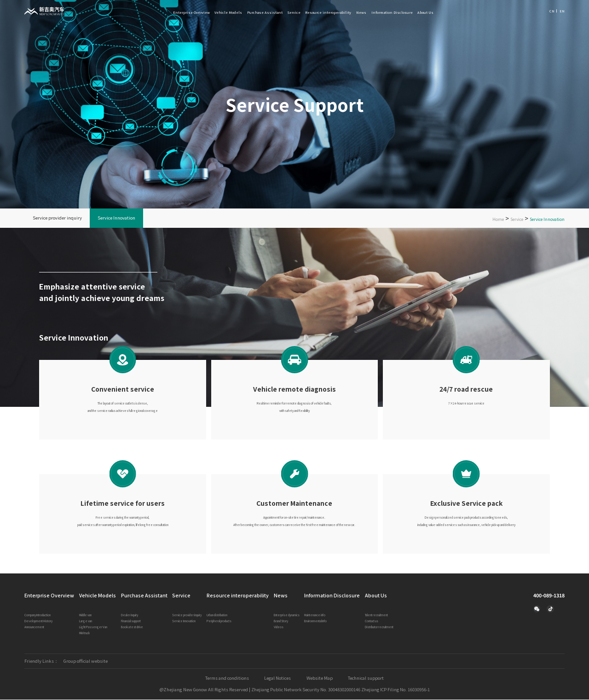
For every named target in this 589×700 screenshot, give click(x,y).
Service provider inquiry (57, 218)
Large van (86, 622)
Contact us (372, 622)
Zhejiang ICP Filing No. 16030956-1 (396, 690)
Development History (38, 622)
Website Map (320, 679)
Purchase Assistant (265, 12)
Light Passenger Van (93, 628)
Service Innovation (117, 218)
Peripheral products (219, 622)
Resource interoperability (328, 12)
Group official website (86, 662)
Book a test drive (132, 628)
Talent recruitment (376, 616)
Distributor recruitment (379, 628)
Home (498, 220)
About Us (425, 12)
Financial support (131, 622)
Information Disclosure (392, 12)
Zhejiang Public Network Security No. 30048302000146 (305, 690)
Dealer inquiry (130, 616)
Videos (279, 628)
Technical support (367, 679)
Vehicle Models (228, 12)
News (361, 12)
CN (552, 11)
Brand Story (281, 622)
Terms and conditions (227, 679)
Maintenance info (315, 616)
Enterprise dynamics (287, 616)
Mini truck (84, 633)
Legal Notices (278, 679)
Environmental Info (315, 622)
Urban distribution (217, 616)
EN (562, 11)
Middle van (85, 616)
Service (294, 12)
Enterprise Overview (191, 12)
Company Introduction (38, 616)
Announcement (34, 628)
